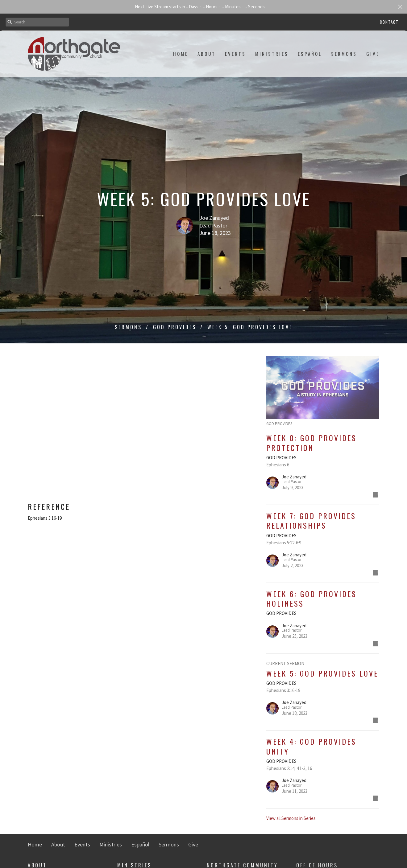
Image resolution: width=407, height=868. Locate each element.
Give (373, 54)
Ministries (272, 54)
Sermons (344, 54)
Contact (389, 22)
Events (235, 54)
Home (181, 54)
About (207, 54)
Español (310, 54)
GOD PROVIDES (175, 327)
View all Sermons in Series (291, 818)
